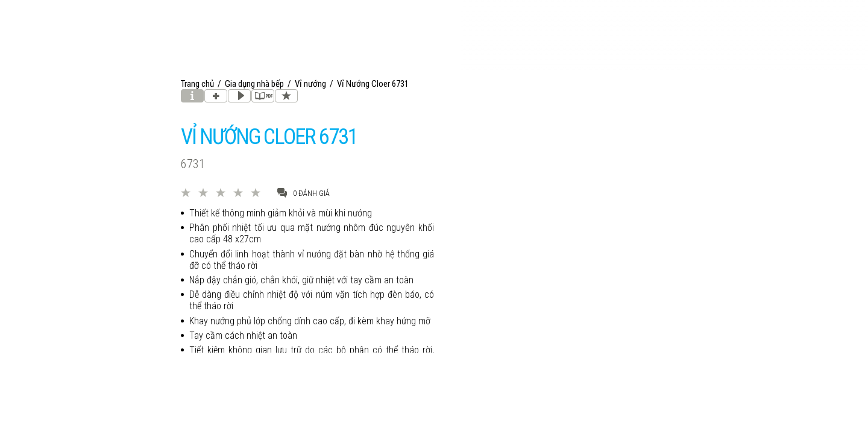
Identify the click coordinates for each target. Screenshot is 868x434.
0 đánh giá (303, 193)
